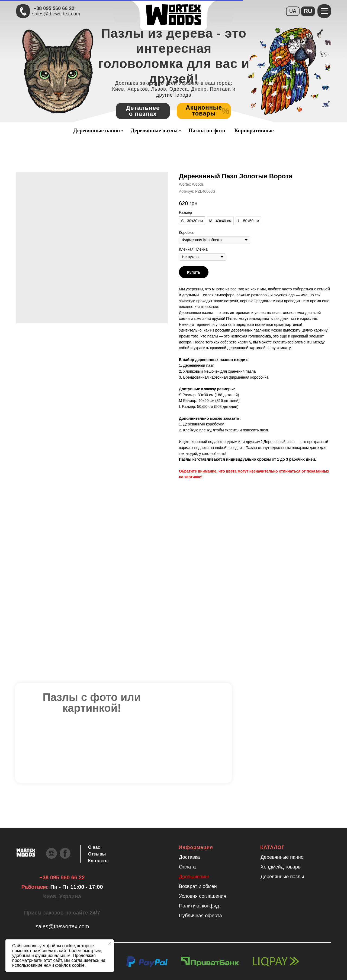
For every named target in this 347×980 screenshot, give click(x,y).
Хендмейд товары (281, 867)
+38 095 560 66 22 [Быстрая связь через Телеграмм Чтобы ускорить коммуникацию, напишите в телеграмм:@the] (54, 8)
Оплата (187, 867)
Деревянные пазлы (154, 130)
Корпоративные (254, 130)
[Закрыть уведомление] (110, 943)
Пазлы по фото (207, 130)
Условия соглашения (203, 896)
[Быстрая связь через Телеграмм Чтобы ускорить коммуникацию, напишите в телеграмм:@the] (23, 11)
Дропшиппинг (194, 877)
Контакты (98, 861)
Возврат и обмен (198, 886)
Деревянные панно (97, 130)
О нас (94, 847)
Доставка (189, 857)
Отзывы (97, 854)
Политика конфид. (200, 906)
